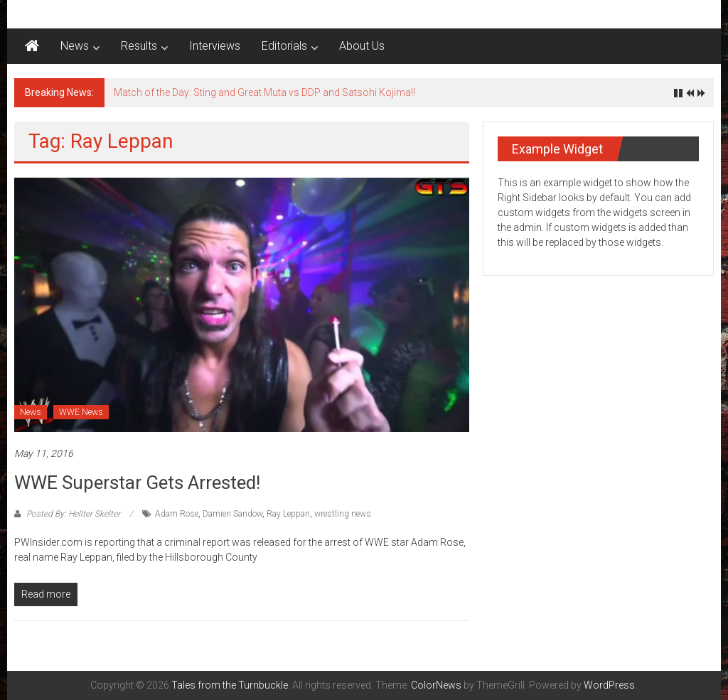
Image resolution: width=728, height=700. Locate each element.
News (75, 46)
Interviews (215, 46)
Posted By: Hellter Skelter (73, 514)
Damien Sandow (232, 514)
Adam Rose (177, 514)
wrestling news (343, 514)
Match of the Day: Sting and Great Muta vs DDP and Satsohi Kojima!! (264, 92)
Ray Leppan (288, 514)
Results (139, 46)
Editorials (284, 46)
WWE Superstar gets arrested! (137, 483)
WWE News (81, 412)
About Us (362, 46)
